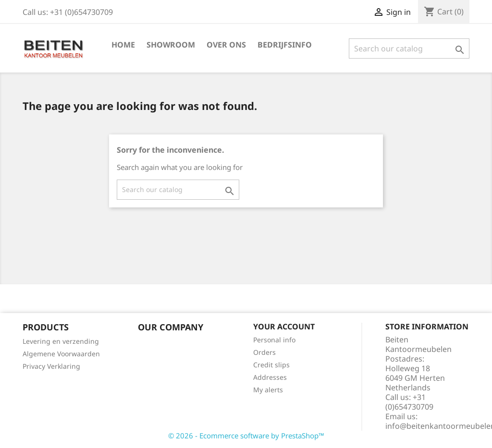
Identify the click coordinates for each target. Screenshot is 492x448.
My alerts (268, 390)
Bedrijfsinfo (285, 45)
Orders (264, 352)
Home (123, 45)
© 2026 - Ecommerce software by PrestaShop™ (246, 436)
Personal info (274, 340)
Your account (284, 327)
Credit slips (271, 365)
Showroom (171, 45)
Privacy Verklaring (51, 366)
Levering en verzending (61, 341)
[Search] (409, 48)
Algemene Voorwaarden (61, 354)
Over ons (226, 45)
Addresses (270, 377)
